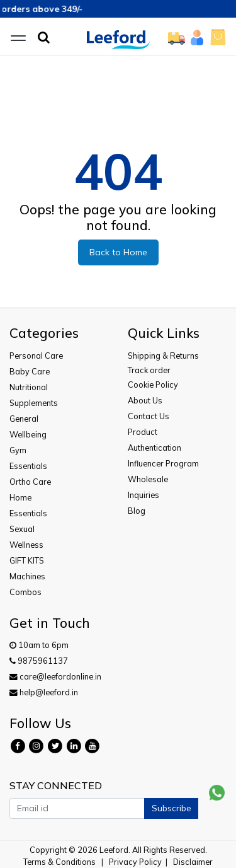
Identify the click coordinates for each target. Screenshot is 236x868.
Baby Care (30, 371)
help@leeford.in (44, 692)
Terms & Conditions (59, 862)
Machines (27, 576)
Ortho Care (30, 482)
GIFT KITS (27, 560)
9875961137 (39, 661)
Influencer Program (163, 463)
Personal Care (36, 356)
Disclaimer (193, 862)
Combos (25, 592)
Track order (149, 370)
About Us (145, 400)
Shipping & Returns (163, 356)
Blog (137, 511)
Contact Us (149, 416)
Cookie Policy (153, 385)
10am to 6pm (39, 645)
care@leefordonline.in (55, 676)
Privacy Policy (135, 862)
